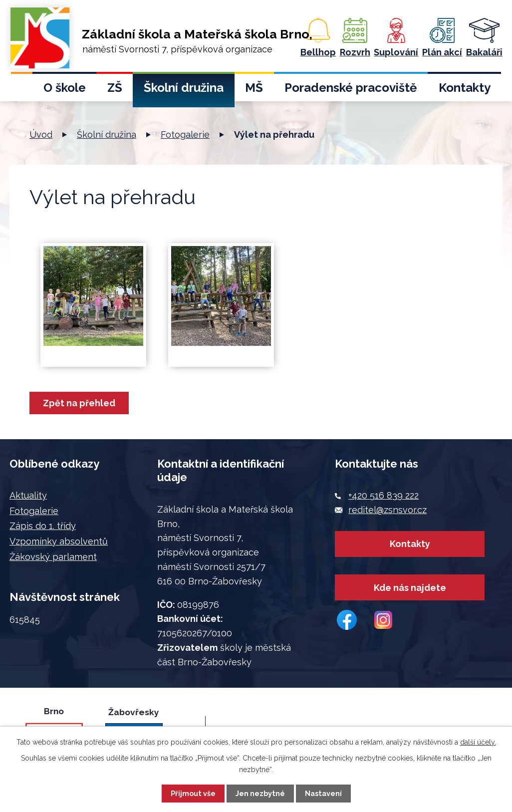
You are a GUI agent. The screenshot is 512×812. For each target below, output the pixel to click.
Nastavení (323, 793)
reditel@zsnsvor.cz (387, 510)
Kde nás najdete (410, 588)
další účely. (478, 742)
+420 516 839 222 (384, 495)
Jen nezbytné (260, 793)
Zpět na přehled (79, 403)
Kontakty (465, 88)
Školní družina (184, 88)
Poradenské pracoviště (351, 88)
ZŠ (115, 88)
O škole (65, 88)
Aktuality (28, 495)
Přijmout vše (193, 793)
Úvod (22, 91)
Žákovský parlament (53, 557)
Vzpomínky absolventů (59, 541)
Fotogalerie (185, 135)
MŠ (254, 88)
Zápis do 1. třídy (43, 526)
